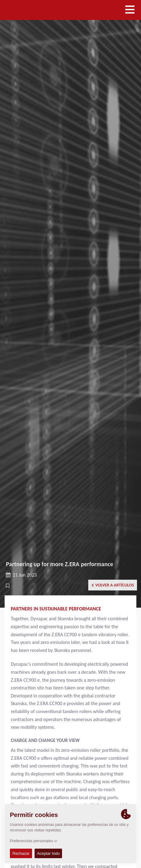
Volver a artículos (113, 585)
